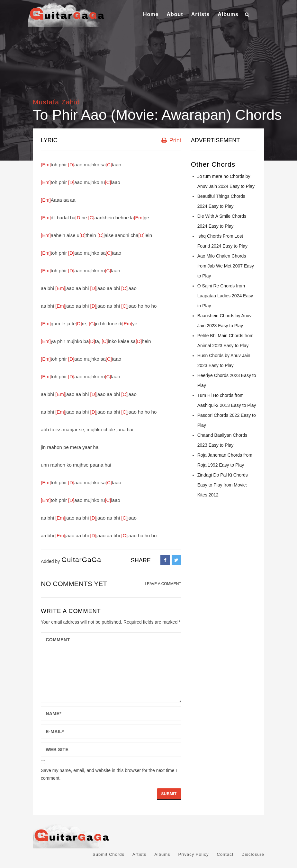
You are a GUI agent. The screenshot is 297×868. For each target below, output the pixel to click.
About (175, 14)
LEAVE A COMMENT (163, 584)
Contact (225, 854)
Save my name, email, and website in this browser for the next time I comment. (109, 774)
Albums (228, 14)
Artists (201, 14)
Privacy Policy (194, 854)
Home (151, 14)
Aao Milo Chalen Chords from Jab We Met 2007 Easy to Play (226, 266)
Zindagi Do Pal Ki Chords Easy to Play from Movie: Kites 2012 (223, 485)
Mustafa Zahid (56, 102)
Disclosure (253, 854)
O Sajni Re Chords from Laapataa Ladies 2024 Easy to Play (225, 296)
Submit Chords (108, 854)
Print (171, 140)
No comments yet (74, 584)
